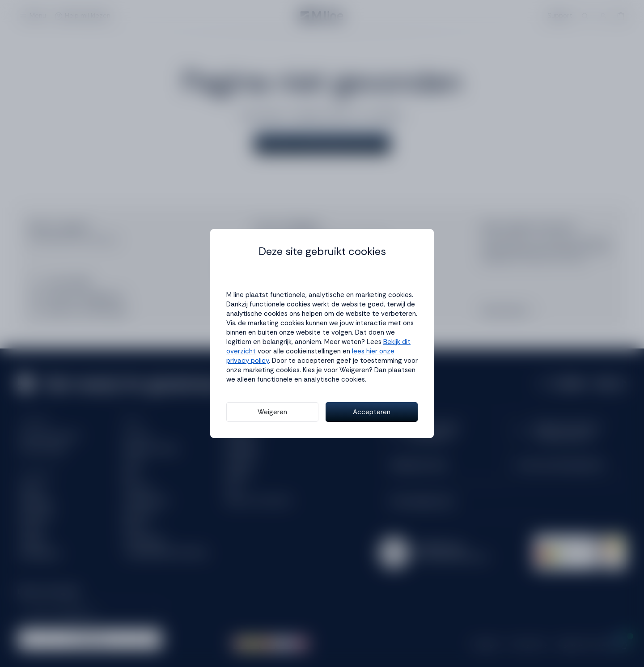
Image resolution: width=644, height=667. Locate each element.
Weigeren (272, 412)
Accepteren (372, 412)
